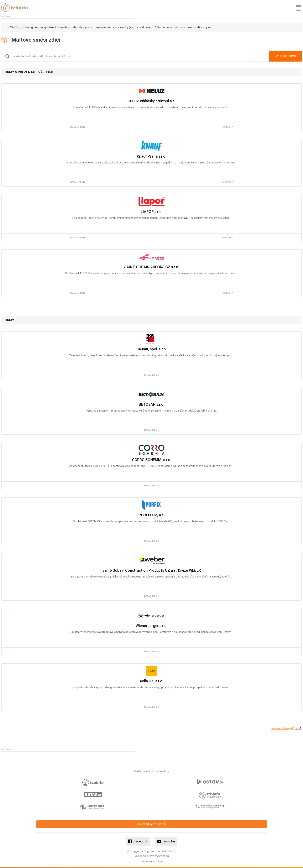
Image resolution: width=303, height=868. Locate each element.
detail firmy (78, 127)
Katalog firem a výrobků (38, 27)
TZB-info (13, 27)
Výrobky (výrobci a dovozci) (136, 27)
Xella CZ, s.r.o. (151, 681)
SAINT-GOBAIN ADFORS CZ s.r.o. (152, 267)
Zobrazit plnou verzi (152, 824)
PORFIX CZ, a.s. (152, 515)
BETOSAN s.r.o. (151, 404)
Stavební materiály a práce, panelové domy (86, 27)
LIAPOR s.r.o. (152, 212)
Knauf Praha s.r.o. (152, 156)
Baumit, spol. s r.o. (151, 349)
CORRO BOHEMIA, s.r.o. (152, 460)
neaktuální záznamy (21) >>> (285, 728)
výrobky (228, 127)
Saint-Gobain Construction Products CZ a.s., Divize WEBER (152, 570)
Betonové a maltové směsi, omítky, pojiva (184, 27)
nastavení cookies (152, 861)
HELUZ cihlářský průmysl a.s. (151, 101)
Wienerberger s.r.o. (151, 626)
